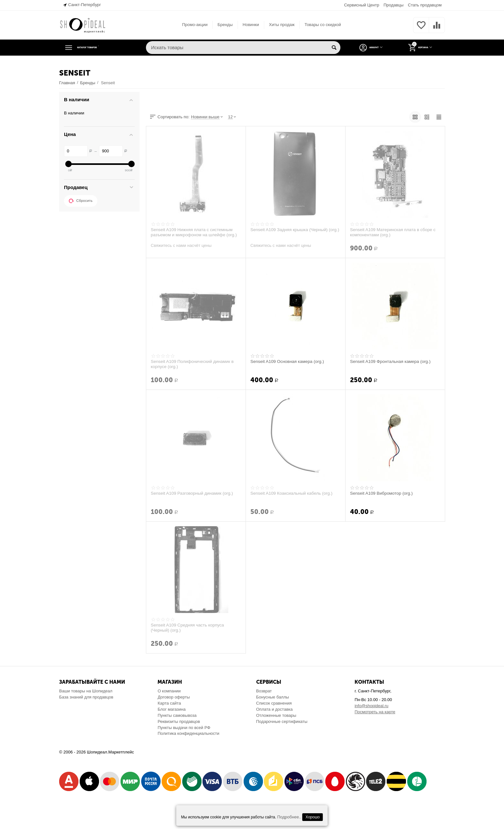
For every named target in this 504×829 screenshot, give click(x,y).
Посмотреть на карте (375, 712)
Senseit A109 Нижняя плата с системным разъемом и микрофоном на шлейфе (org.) (196, 232)
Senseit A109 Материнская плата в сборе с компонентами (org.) (395, 232)
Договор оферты (174, 697)
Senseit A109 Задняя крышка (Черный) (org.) (291, 232)
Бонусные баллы (273, 697)
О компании (169, 691)
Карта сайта (169, 703)
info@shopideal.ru (371, 706)
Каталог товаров (99, 48)
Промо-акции (195, 25)
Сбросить (81, 201)
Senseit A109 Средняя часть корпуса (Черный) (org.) (189, 628)
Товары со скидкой (323, 25)
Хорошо (313, 817)
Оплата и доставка (274, 709)
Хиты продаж (282, 25)
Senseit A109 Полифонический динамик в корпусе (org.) (194, 364)
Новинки (251, 25)
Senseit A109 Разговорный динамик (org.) (194, 493)
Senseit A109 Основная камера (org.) (289, 362)
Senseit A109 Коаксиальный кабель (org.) (293, 493)
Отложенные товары (276, 715)
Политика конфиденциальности (188, 733)
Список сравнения (274, 703)
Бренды (225, 25)
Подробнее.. (289, 817)
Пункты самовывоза (177, 715)
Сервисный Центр (361, 5)
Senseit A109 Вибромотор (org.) (383, 493)
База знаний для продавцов (86, 697)
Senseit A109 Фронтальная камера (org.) (392, 362)
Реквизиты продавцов (179, 721)
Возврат (264, 691)
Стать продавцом (425, 5)
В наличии (74, 113)
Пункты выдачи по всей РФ (184, 728)
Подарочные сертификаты (282, 721)
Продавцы (393, 5)
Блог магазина (171, 709)
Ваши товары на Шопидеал (86, 691)
